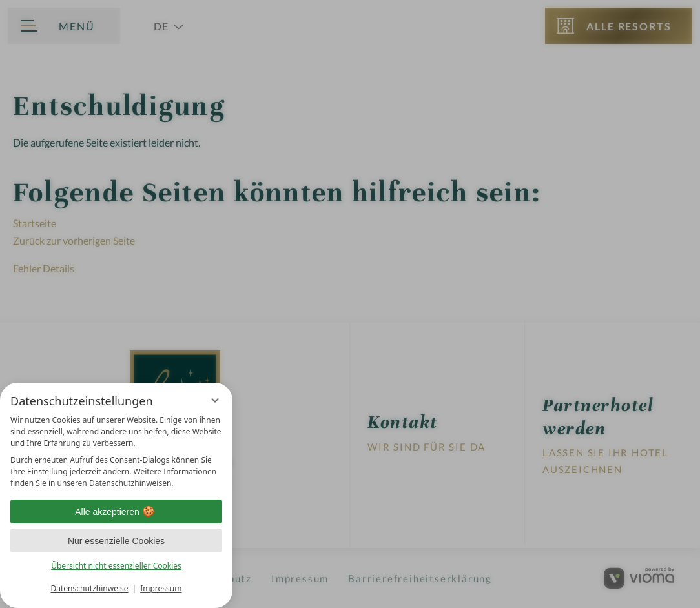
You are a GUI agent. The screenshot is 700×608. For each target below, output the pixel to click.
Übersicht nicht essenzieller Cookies (116, 566)
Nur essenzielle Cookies (116, 541)
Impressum (161, 588)
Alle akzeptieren (116, 512)
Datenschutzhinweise (90, 588)
